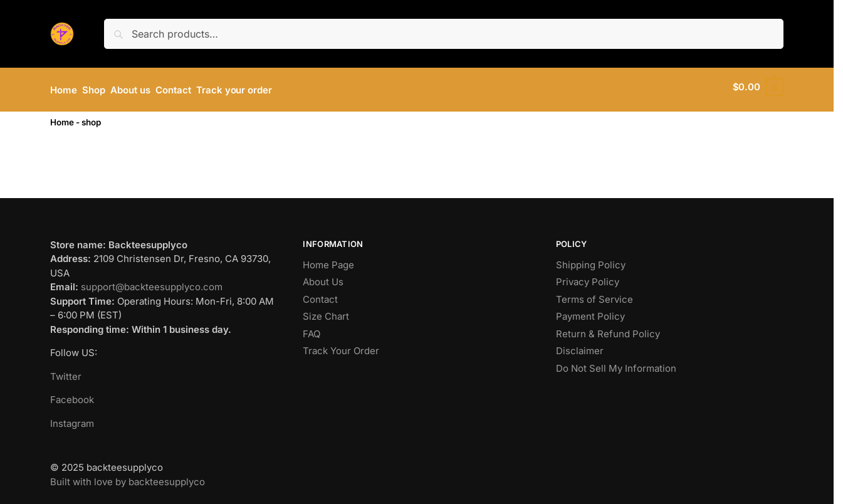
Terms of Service (594, 294)
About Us (323, 277)
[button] (758, 87)
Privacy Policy (588, 277)
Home (62, 117)
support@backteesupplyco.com (152, 282)
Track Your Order (341, 346)
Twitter (66, 371)
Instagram (72, 418)
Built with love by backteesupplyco (128, 476)
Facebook (72, 395)
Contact (320, 294)
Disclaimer (580, 346)
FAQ (312, 328)
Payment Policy (590, 311)
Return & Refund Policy (608, 328)
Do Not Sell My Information (616, 363)
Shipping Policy (591, 259)
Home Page (328, 259)
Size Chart (326, 311)
